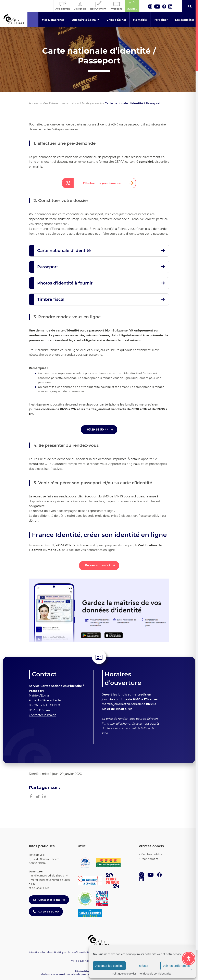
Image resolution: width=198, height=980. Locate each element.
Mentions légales (41, 952)
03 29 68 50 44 (98, 429)
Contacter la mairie (43, 715)
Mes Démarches (54, 103)
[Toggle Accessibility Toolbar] (189, 958)
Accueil (34, 103)
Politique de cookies (124, 974)
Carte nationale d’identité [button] (64, 251)
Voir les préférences (176, 966)
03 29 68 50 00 (46, 911)
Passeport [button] (48, 267)
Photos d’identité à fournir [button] (65, 283)
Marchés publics (151, 854)
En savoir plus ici (98, 565)
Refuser (143, 966)
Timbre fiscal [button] (51, 299)
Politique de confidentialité (155, 974)
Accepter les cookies (109, 966)
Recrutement (150, 859)
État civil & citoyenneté (85, 103)
